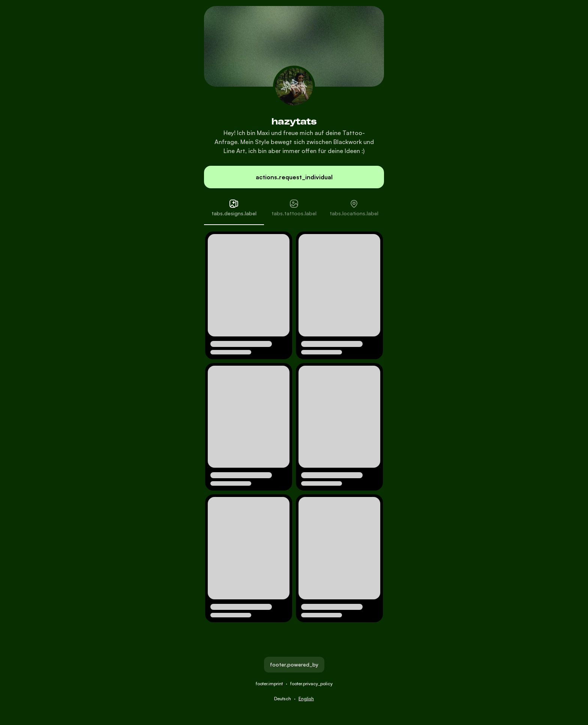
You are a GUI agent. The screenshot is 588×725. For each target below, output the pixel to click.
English (306, 699)
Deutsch (283, 699)
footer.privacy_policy (311, 684)
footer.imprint (269, 684)
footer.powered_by (294, 664)
